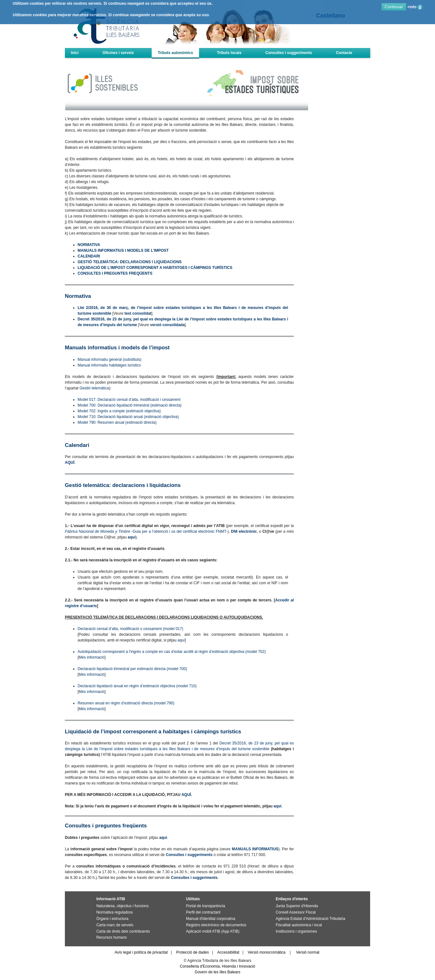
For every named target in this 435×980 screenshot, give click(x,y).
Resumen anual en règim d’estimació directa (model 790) (126, 703)
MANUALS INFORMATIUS (255, 849)
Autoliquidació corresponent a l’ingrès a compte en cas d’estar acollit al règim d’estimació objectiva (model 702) (172, 652)
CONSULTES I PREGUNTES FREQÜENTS (115, 273)
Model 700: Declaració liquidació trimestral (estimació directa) (130, 405)
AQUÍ (70, 463)
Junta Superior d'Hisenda (297, 906)
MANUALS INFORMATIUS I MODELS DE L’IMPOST (123, 250)
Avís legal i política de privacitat (141, 952)
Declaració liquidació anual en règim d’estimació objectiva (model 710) (137, 686)
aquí (132, 537)
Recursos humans (112, 937)
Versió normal (308, 952)
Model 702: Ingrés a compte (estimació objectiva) (119, 411)
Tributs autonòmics (175, 53)
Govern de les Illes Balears (217, 972)
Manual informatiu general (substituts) (110, 360)
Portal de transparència (206, 906)
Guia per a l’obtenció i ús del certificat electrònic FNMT (179, 531)
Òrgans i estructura (112, 919)
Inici (75, 53)
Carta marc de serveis (115, 925)
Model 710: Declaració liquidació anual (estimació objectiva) (128, 417)
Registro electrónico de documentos (216, 925)
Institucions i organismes (296, 931)
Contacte (344, 53)
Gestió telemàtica (94, 388)
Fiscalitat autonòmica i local (299, 925)
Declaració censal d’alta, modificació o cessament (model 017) (130, 629)
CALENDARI (89, 256)
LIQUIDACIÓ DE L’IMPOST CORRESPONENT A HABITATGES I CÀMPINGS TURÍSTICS (155, 268)
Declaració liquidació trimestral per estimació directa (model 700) (132, 669)
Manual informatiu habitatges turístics (109, 365)
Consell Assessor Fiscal (296, 912)
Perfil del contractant (203, 912)
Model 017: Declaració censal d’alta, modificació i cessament (129, 400)
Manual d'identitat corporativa (211, 919)
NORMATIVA (89, 245)
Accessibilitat (228, 952)
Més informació (91, 657)
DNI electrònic (244, 531)
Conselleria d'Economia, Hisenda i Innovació (217, 966)
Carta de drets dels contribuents (123, 931)
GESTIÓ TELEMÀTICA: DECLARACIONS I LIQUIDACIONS (130, 262)
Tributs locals (229, 53)
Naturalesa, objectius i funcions (122, 906)
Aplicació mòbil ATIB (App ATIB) (213, 931)
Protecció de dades (193, 952)
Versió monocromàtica (267, 952)
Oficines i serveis (118, 53)
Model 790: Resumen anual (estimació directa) (117, 422)
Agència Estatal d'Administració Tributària (311, 919)
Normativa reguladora (114, 912)
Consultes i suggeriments (289, 53)
